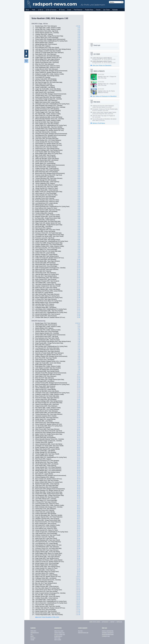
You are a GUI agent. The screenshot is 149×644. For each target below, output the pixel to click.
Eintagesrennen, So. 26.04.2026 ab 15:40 (104, 62)
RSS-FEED (80, 631)
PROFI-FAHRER (58, 640)
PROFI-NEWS (33, 631)
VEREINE (32, 640)
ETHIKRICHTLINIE (106, 636)
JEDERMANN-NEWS (35, 633)
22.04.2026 (108, 91)
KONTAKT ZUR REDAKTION (108, 631)
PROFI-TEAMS (57, 638)
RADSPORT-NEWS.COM (83, 633)
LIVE (32, 634)
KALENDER (33, 638)
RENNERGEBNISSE (58, 636)
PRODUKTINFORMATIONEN (108, 634)
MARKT (32, 636)
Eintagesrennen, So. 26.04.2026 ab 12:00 (104, 59)
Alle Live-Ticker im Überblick (102, 65)
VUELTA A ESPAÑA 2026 (60, 634)
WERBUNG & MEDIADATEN (108, 633)
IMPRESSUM (119, 622)
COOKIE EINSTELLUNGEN (95, 622)
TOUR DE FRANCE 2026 (59, 633)
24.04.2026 (108, 76)
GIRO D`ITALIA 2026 (59, 631)
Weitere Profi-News (99, 123)
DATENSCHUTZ (105, 622)
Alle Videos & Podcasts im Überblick (105, 96)
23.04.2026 (108, 84)
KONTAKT (112, 622)
